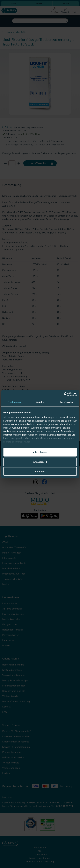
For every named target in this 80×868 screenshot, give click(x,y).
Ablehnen (40, 471)
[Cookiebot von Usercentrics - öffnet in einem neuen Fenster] (64, 394)
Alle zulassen (40, 452)
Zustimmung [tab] (14, 402)
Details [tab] (40, 402)
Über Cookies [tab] (66, 402)
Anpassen (40, 462)
